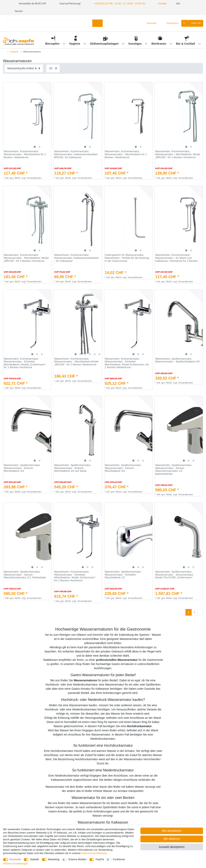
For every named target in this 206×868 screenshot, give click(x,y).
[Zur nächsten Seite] (200, 612)
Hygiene (75, 44)
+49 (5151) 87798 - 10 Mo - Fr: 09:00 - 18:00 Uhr (120, 4)
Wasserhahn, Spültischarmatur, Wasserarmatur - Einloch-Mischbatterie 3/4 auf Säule (73, 468)
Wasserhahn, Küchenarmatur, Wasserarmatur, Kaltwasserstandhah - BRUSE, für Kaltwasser (77, 154)
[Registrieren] (170, 23)
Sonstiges (136, 44)
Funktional (119, 859)
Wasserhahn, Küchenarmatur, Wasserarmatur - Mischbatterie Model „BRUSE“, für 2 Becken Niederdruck (76, 362)
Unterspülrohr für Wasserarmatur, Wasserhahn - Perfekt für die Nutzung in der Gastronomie (127, 258)
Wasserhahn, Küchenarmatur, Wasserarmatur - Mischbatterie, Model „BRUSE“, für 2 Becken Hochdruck (26, 258)
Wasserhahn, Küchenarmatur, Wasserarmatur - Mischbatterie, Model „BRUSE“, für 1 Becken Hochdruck (178, 154)
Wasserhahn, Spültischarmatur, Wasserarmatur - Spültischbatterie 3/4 (178, 360)
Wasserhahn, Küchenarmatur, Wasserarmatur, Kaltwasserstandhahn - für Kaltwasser (77, 258)
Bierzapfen (53, 44)
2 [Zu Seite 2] (195, 612)
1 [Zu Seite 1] (189, 612)
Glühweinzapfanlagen (105, 44)
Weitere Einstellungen (16, 864)
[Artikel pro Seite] (53, 68)
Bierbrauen (159, 44)
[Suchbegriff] (50, 23)
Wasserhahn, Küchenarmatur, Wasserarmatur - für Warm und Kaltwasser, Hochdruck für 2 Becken (177, 258)
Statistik (34, 859)
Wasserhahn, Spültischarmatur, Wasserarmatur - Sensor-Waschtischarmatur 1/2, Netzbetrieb (25, 575)
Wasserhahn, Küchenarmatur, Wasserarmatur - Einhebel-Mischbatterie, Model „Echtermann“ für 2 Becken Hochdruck (75, 576)
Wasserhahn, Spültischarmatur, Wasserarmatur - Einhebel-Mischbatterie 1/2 (123, 575)
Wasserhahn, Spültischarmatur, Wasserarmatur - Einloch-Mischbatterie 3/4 (22, 468)
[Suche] (97, 23)
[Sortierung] (24, 68)
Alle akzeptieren (172, 831)
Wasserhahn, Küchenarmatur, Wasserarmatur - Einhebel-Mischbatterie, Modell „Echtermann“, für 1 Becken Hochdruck (25, 363)
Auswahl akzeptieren (172, 847)
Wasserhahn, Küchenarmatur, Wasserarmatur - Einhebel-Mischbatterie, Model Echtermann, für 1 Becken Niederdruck (127, 363)
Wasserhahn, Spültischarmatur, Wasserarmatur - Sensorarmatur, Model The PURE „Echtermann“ (175, 575)
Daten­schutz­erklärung (94, 853)
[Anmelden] (150, 23)
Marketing (54, 859)
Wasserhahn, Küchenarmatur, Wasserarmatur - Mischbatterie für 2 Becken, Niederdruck (25, 154)
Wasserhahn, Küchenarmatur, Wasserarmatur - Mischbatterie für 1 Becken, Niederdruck (126, 154)
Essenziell (15, 859)
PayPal (100, 859)
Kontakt (161, 4)
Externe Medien (77, 859)
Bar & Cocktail (186, 44)
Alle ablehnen (172, 839)
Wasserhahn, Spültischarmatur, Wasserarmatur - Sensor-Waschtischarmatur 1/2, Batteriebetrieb (174, 470)
